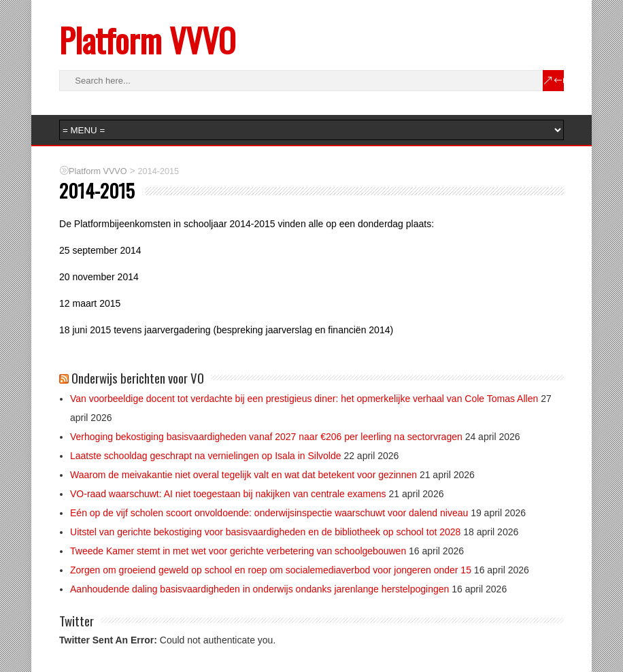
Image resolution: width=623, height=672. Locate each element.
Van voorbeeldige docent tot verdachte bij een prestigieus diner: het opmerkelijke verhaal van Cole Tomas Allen (304, 399)
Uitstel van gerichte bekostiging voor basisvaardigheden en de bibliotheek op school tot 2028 (265, 532)
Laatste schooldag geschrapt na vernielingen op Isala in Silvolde (206, 456)
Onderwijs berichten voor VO (138, 377)
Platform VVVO (147, 40)
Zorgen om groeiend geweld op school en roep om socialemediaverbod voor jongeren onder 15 (271, 570)
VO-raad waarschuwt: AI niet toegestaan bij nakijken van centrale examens (228, 494)
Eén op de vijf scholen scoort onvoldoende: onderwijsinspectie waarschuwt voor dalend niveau (269, 513)
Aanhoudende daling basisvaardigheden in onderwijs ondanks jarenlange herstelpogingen (259, 589)
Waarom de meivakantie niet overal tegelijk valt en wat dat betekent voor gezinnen (243, 475)
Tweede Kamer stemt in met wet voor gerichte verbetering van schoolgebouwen (238, 551)
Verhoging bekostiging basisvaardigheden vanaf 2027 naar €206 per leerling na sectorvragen (266, 437)
